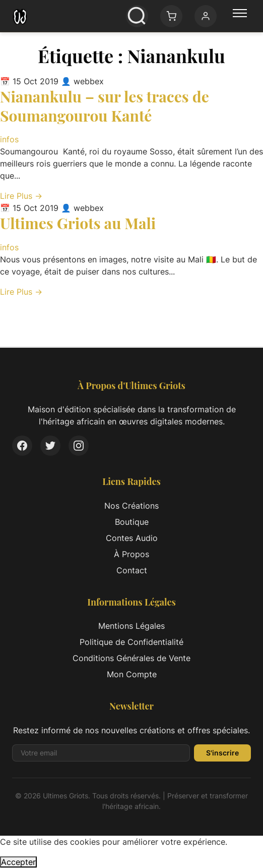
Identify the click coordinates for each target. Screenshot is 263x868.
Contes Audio (132, 538)
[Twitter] (50, 446)
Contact (132, 570)
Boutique (132, 522)
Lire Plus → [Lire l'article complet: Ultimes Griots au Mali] (21, 292)
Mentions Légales (131, 626)
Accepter (18, 862)
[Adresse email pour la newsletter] (101, 753)
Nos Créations (131, 506)
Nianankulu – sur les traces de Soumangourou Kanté (105, 106)
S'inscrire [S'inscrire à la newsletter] (222, 753)
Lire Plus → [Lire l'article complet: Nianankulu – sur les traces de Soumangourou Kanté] (21, 196)
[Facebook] (22, 446)
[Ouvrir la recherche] (137, 16)
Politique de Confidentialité (131, 642)
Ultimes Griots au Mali (78, 223)
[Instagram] (79, 446)
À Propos (131, 554)
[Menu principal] (240, 16)
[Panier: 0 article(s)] (171, 16)
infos (9, 139)
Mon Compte (132, 674)
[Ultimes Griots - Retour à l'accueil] (20, 16)
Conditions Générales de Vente (131, 658)
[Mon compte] (206, 16)
